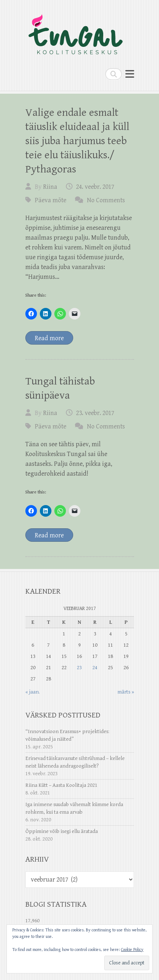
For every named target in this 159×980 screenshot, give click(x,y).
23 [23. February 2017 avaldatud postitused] (79, 668)
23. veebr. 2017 (95, 413)
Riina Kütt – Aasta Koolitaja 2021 (61, 785)
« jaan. (33, 692)
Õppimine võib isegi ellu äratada (62, 831)
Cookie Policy (132, 950)
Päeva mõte (51, 200)
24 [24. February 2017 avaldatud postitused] (95, 668)
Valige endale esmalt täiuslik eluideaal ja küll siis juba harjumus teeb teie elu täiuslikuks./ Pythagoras (77, 141)
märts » (126, 692)
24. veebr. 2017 (95, 187)
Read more (49, 338)
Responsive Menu (130, 74)
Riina (50, 187)
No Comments (106, 200)
